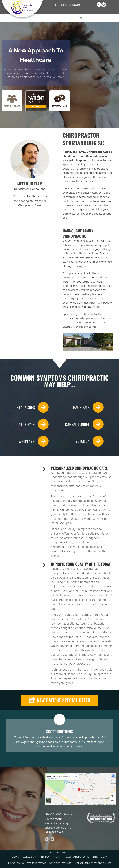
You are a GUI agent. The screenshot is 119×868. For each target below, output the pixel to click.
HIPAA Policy (100, 857)
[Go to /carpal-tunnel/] (83, 424)
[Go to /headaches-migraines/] (27, 407)
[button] (59, 700)
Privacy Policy (16, 863)
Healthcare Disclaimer (77, 857)
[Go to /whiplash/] (27, 441)
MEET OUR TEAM (30, 184)
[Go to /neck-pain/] (27, 424)
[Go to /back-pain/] (83, 407)
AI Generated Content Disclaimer (93, 863)
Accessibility (29, 857)
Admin (16, 857)
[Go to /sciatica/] (83, 441)
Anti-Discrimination (51, 857)
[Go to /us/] (30, 159)
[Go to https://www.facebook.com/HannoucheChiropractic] (99, 5)
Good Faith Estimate (60, 863)
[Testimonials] (59, 736)
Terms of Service (37, 863)
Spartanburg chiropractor (78, 164)
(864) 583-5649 (68, 5)
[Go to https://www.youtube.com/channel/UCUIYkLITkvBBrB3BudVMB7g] (104, 5)
